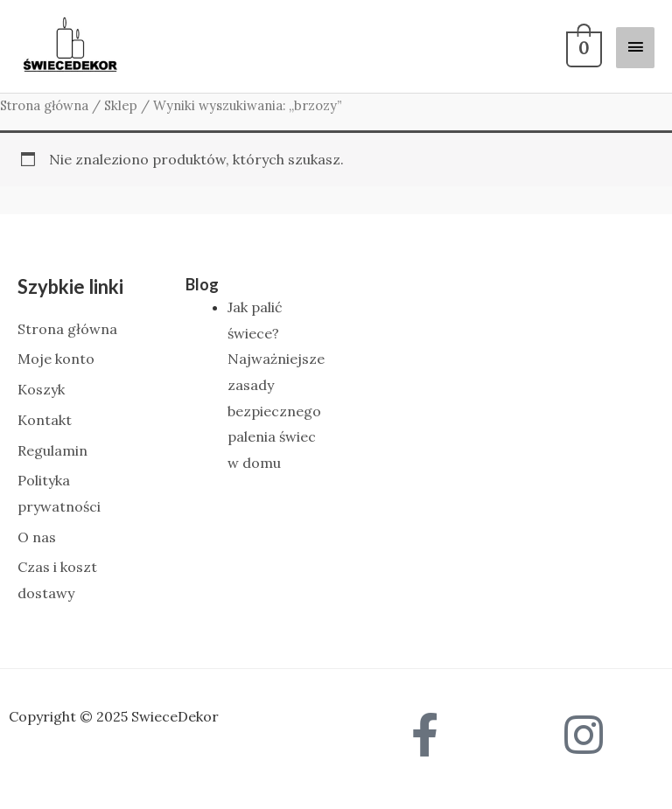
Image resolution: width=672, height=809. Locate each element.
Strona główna (44, 105)
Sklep (121, 105)
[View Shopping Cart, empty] (582, 46)
